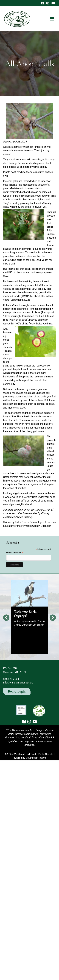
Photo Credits (46, 754)
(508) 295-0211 (12, 679)
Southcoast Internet (37, 758)
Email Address (15, 553)
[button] (6, 618)
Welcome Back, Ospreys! (25, 614)
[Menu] (52, 19)
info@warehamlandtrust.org (18, 683)
